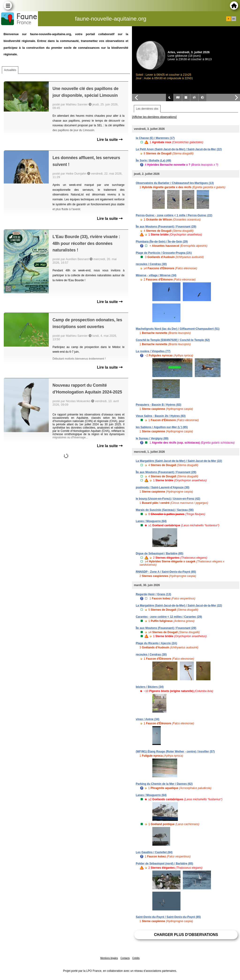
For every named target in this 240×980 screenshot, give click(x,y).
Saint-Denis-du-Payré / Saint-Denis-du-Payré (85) (168, 917)
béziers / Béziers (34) (150, 687)
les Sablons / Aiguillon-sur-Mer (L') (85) (162, 427)
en (234, 19)
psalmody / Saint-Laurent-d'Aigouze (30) (163, 487)
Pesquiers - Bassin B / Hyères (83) (158, 405)
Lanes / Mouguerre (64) (151, 521)
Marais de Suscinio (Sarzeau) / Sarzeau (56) (165, 510)
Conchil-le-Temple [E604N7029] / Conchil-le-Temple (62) (173, 340)
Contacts (125, 958)
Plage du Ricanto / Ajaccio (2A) (156, 643)
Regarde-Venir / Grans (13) (153, 594)
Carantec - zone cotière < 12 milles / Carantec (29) (169, 617)
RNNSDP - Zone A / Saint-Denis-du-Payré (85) (166, 572)
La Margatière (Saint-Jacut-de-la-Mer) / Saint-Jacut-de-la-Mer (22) (179, 461)
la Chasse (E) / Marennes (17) (155, 138)
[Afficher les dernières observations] (154, 117)
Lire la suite (110, 140)
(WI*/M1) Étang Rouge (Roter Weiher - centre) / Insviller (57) (175, 752)
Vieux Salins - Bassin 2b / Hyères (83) (161, 416)
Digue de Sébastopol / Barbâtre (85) (159, 554)
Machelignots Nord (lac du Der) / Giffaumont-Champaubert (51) (178, 329)
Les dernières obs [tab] (147, 109)
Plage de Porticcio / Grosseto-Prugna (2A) (164, 253)
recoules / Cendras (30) (151, 264)
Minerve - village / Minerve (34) (156, 275)
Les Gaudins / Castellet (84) (154, 852)
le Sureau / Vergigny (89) (152, 438)
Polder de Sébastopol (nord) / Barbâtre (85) (164, 864)
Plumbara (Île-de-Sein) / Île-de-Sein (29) (162, 242)
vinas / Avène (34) (148, 719)
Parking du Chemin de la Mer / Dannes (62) (164, 784)
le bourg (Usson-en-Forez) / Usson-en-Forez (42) (168, 499)
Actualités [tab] (10, 70)
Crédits (136, 958)
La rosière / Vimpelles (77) (153, 351)
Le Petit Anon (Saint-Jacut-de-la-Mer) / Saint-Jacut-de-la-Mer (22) (179, 149)
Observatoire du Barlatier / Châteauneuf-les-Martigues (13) (175, 183)
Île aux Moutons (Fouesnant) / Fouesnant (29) (166, 227)
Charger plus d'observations (186, 935)
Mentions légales (109, 958)
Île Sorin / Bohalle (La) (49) (153, 161)
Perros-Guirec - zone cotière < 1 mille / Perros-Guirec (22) (174, 215)
